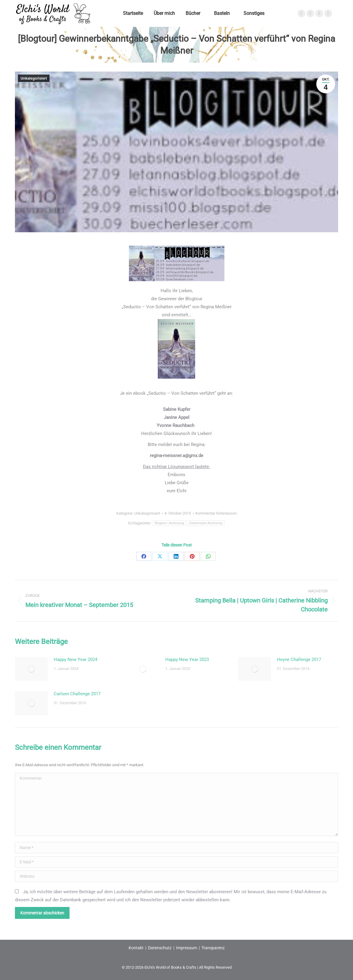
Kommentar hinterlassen (216, 513)
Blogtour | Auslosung (169, 523)
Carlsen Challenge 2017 (77, 694)
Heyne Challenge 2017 (299, 659)
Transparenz (213, 948)
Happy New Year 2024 (75, 659)
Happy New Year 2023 (187, 659)
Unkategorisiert (34, 78)
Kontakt (136, 948)
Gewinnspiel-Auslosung (206, 523)
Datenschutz (160, 948)
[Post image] (31, 669)
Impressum (186, 948)
